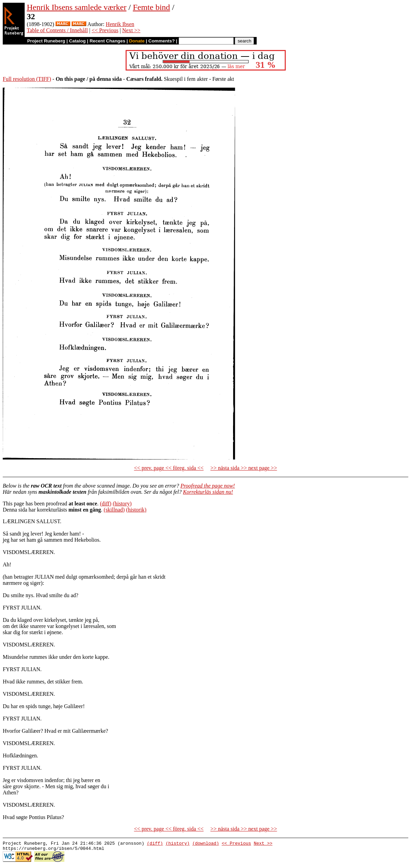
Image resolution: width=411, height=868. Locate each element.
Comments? (162, 41)
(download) (206, 844)
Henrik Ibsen (120, 24)
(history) (122, 504)
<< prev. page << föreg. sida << (169, 468)
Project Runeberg (46, 41)
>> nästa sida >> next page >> (244, 468)
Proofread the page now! (208, 486)
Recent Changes (107, 41)
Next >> (131, 30)
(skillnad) (114, 510)
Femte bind (151, 7)
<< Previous (105, 30)
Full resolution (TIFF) (27, 79)
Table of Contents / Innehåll (57, 30)
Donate (137, 41)
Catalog (78, 41)
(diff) (106, 504)
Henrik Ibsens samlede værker (76, 7)
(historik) (136, 510)
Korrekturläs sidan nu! (208, 492)
